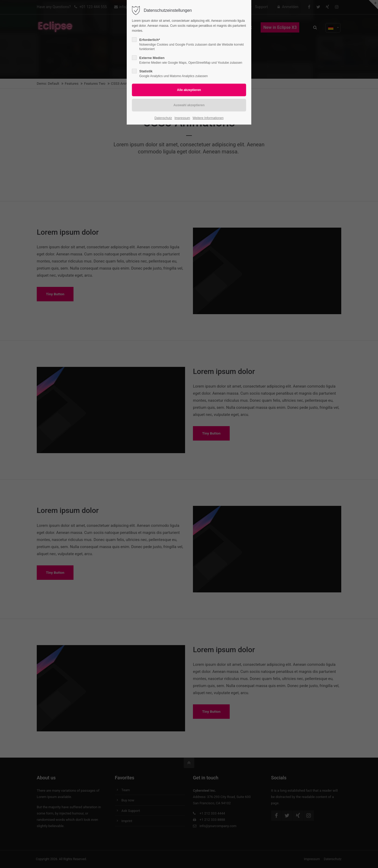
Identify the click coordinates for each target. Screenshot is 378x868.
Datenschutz (163, 118)
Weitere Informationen (208, 118)
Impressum (182, 118)
